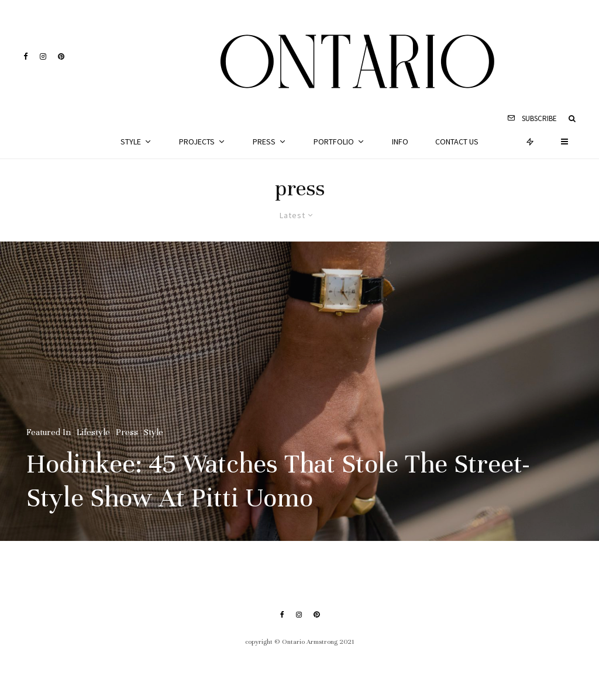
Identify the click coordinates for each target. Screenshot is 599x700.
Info (400, 142)
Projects (197, 142)
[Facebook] (26, 56)
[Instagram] (43, 56)
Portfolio (334, 142)
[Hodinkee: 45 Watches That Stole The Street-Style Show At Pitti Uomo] (299, 391)
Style (131, 142)
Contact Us (457, 142)
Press (264, 142)
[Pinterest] (61, 56)
